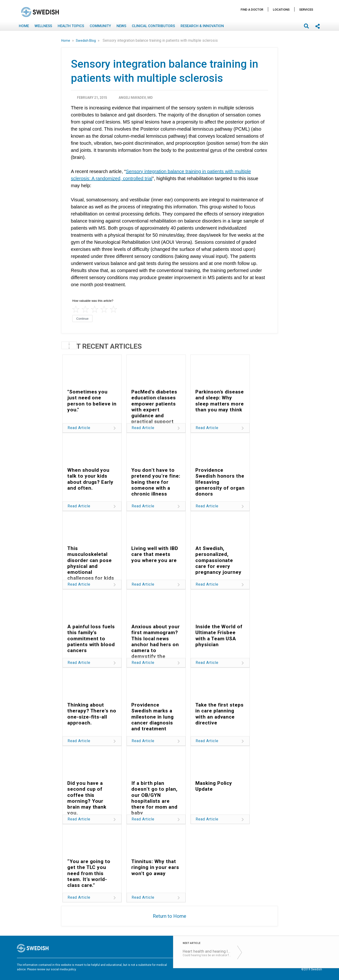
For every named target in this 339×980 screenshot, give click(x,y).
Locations (281, 10)
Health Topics (71, 26)
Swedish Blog (86, 41)
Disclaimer (247, 965)
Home (24, 26)
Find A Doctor (252, 10)
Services (306, 10)
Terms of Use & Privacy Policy (216, 965)
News (121, 26)
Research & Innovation (202, 26)
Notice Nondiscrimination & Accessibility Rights (291, 965)
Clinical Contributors (153, 26)
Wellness (43, 26)
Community (100, 26)
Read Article (79, 428)
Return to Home (169, 916)
